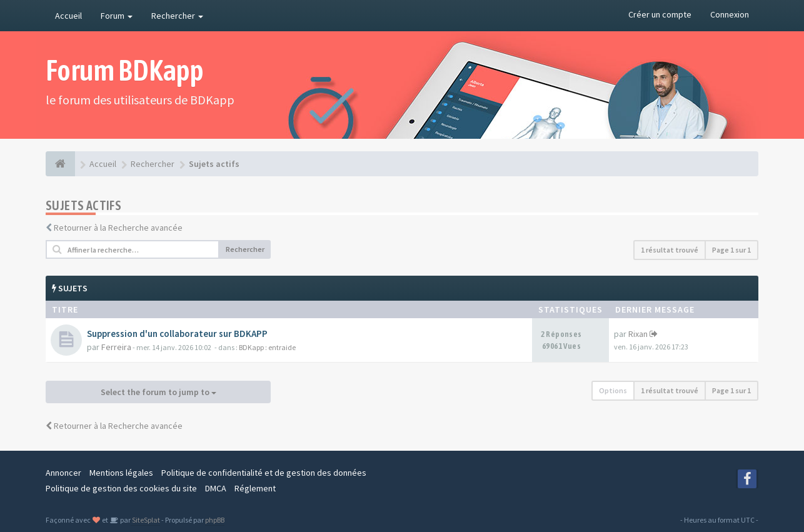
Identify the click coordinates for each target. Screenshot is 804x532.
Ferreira (116, 347)
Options (613, 390)
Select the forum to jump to (158, 392)
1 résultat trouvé (670, 250)
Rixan (638, 334)
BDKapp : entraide (267, 347)
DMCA (216, 488)
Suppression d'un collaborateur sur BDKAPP (177, 334)
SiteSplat (145, 520)
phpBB (215, 520)
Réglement (255, 488)
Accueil (68, 16)
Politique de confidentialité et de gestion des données (264, 473)
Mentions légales (121, 473)
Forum (117, 16)
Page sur (731, 250)
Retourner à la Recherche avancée (118, 228)
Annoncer (63, 473)
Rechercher (177, 16)
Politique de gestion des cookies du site (121, 488)
